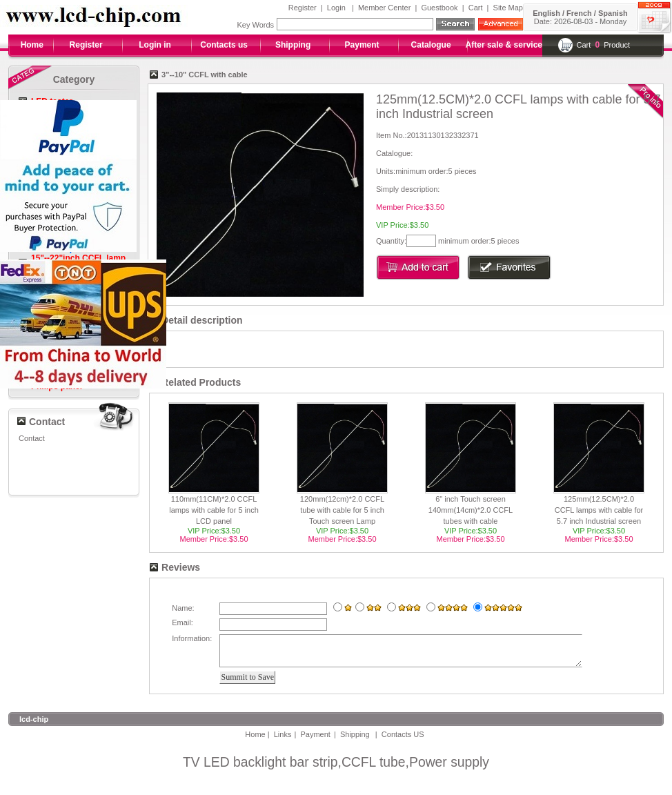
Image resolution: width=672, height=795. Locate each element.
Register (303, 8)
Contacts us (224, 45)
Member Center (384, 8)
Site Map (508, 8)
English (546, 13)
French (579, 13)
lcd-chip (34, 725)
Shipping (293, 45)
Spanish (613, 13)
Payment (362, 45)
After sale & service (504, 45)
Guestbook (439, 8)
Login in (155, 45)
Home (32, 45)
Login (336, 8)
